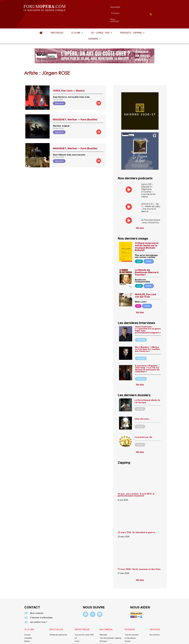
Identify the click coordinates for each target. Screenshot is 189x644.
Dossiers (94, 26)
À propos (106, 8)
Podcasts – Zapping (132, 20)
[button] (77, 20)
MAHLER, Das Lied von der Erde (145, 283)
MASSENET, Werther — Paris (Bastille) (75, 107)
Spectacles (57, 20)
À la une (77, 20)
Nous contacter (124, 8)
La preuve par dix (143, 424)
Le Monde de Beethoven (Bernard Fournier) (147, 259)
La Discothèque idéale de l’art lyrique (147, 388)
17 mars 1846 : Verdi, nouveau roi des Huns (139, 556)
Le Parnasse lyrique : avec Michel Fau (151, 208)
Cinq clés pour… (143, 406)
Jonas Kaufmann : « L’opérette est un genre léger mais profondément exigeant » (148, 317)
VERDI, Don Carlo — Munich (69, 78)
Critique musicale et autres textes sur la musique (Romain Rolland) (147, 234)
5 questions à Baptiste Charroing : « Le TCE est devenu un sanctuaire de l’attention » (147, 356)
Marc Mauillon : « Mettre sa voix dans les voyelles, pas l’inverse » (148, 336)
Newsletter (91, 8)
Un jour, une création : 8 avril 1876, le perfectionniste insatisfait (136, 482)
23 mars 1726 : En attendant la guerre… (137, 520)
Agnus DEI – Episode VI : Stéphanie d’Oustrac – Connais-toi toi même (148, 178)
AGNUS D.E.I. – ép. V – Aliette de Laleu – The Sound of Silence (151, 195)
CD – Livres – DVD (101, 20)
